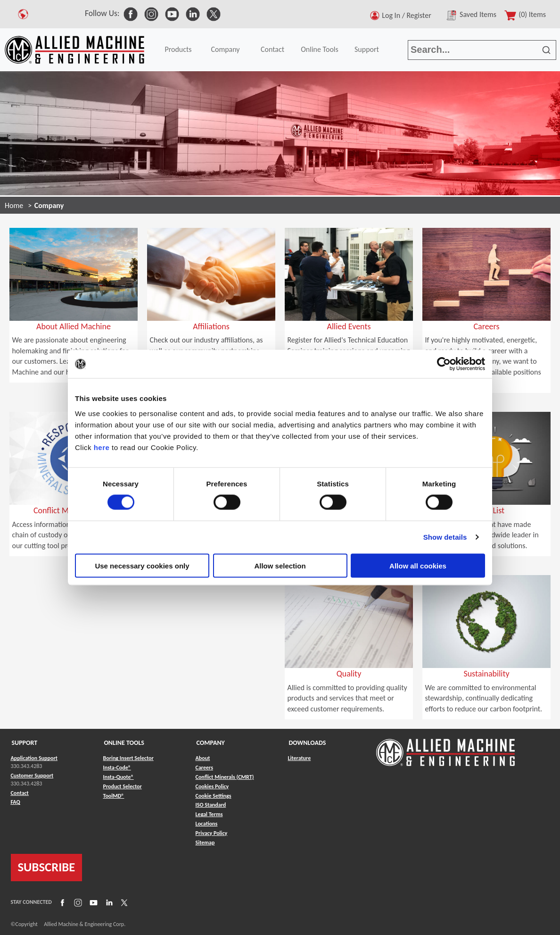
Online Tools (320, 49)
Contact (272, 49)
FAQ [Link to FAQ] (16, 802)
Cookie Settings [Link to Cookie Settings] (214, 796)
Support (367, 49)
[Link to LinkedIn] (108, 902)
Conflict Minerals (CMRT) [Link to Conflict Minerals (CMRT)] (225, 777)
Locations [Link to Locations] (207, 824)
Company (225, 49)
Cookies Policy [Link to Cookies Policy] (212, 786)
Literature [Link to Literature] (300, 758)
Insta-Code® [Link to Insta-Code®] (117, 768)
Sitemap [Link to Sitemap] (205, 843)
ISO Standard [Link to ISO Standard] (211, 805)
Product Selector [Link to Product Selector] (123, 786)
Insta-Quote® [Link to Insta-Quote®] (119, 777)
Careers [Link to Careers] (204, 768)
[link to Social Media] (131, 13)
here (102, 447)
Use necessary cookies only (142, 565)
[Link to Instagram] (77, 902)
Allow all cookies (418, 565)
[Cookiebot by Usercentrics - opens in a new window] (444, 364)
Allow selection (280, 565)
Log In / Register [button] (408, 15)
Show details (445, 537)
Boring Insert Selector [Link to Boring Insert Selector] (128, 758)
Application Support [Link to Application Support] (34, 758)
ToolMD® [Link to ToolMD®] (114, 796)
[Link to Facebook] (61, 902)
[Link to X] (123, 902)
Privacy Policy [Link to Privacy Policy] (212, 833)
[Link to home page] (74, 50)
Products (178, 49)
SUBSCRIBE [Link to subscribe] (47, 867)
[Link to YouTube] (92, 902)
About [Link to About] (203, 758)
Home (14, 205)
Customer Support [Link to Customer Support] (32, 776)
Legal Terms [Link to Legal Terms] (209, 814)
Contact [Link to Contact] (20, 793)
